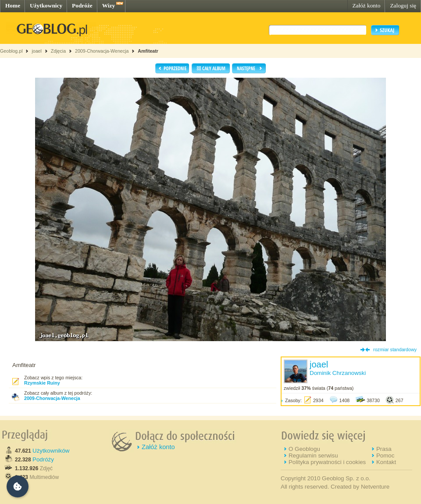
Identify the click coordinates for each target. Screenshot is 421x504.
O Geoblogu (304, 449)
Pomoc (385, 455)
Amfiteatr (148, 51)
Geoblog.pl (11, 51)
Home (13, 5)
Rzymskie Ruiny (42, 383)
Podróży (43, 459)
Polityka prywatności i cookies (327, 462)
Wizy (109, 5)
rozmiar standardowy (395, 349)
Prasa (384, 449)
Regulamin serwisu (313, 455)
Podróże (82, 5)
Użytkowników (51, 451)
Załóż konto (366, 5)
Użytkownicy (46, 5)
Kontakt (386, 462)
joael (37, 51)
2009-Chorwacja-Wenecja (102, 51)
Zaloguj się (403, 5)
